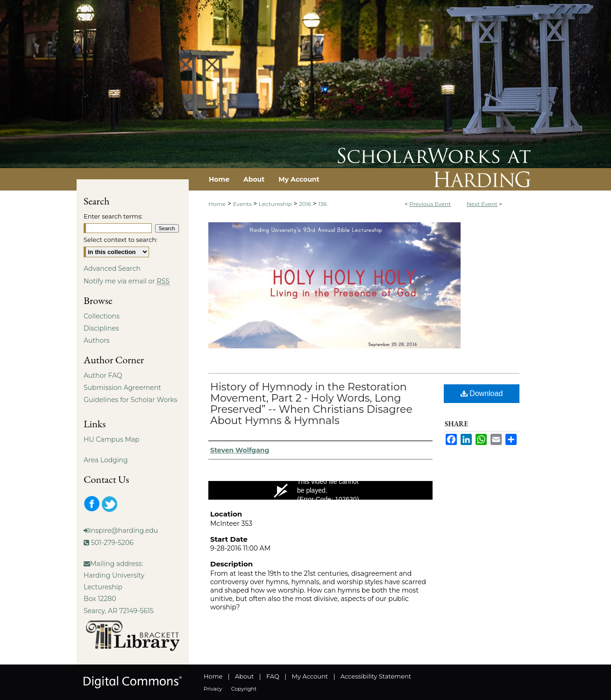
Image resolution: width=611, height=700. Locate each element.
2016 (306, 204)
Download (482, 393)
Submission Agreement (122, 388)
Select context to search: (121, 240)
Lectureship (276, 204)
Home (217, 204)
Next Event (482, 204)
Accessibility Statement (376, 676)
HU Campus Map (112, 439)
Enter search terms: (113, 216)
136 (322, 204)
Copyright (244, 689)
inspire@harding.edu (124, 530)
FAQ (273, 676)
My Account (310, 676)
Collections (102, 316)
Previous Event (430, 204)
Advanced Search (112, 269)
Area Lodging (106, 460)
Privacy (213, 689)
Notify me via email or (127, 281)
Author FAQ (103, 375)
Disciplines (101, 328)
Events (243, 204)
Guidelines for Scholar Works (131, 400)
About (244, 676)
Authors (97, 340)
